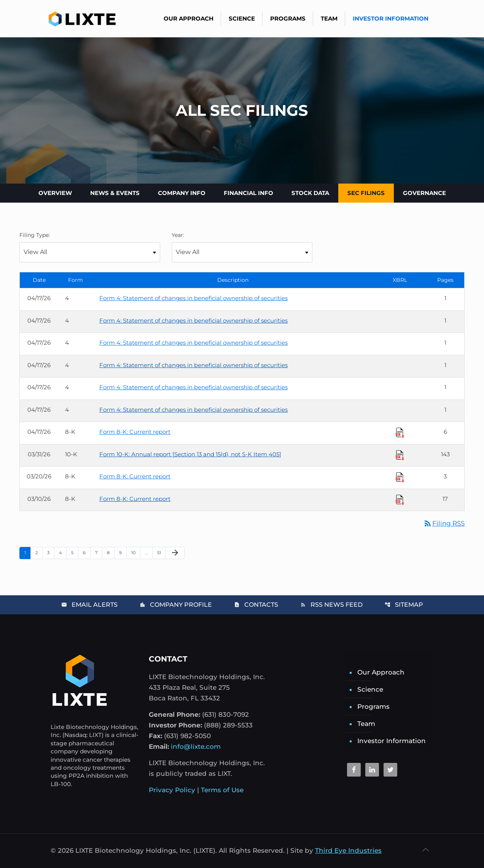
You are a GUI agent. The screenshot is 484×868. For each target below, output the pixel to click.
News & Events (115, 193)
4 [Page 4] (63, 552)
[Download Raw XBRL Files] (400, 432)
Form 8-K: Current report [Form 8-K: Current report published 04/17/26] (135, 432)
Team (366, 724)
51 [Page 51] (161, 552)
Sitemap (404, 605)
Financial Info (248, 193)
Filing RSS (444, 523)
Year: (178, 235)
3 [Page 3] (51, 552)
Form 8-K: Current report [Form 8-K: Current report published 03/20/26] (135, 476)
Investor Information (392, 741)
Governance (424, 193)
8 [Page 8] (111, 552)
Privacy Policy (172, 790)
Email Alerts (89, 605)
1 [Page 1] (27, 552)
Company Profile (176, 605)
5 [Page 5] (75, 552)
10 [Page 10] (136, 552)
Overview (55, 193)
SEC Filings (366, 193)
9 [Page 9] (123, 552)
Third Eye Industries (348, 850)
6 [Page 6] (87, 552)
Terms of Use (222, 790)
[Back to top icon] (425, 850)
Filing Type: (35, 235)
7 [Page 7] (99, 552)
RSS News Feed (331, 605)
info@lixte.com (196, 747)
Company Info (182, 193)
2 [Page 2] (39, 552)
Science (370, 689)
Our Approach (381, 672)
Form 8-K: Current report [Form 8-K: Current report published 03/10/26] (135, 499)
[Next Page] (175, 553)
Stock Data (310, 193)
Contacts (256, 605)
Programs (373, 707)
